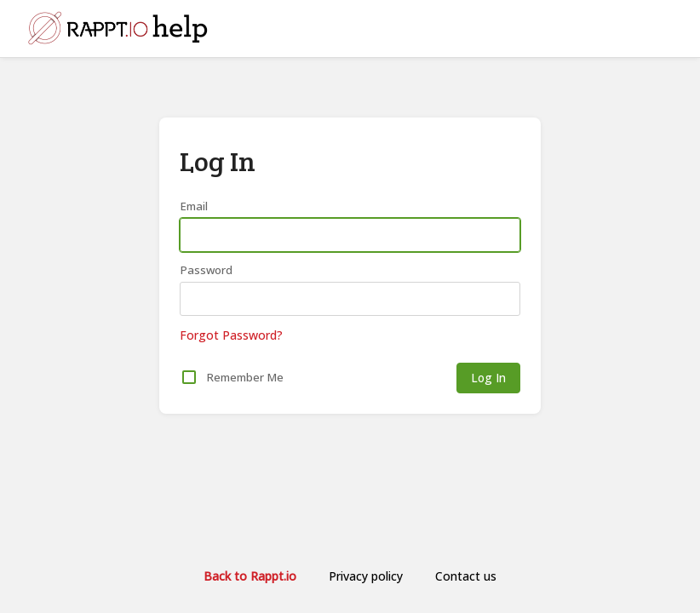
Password (206, 270)
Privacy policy (366, 576)
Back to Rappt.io (250, 576)
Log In (488, 378)
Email (194, 206)
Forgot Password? (231, 335)
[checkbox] (189, 377)
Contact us (466, 576)
